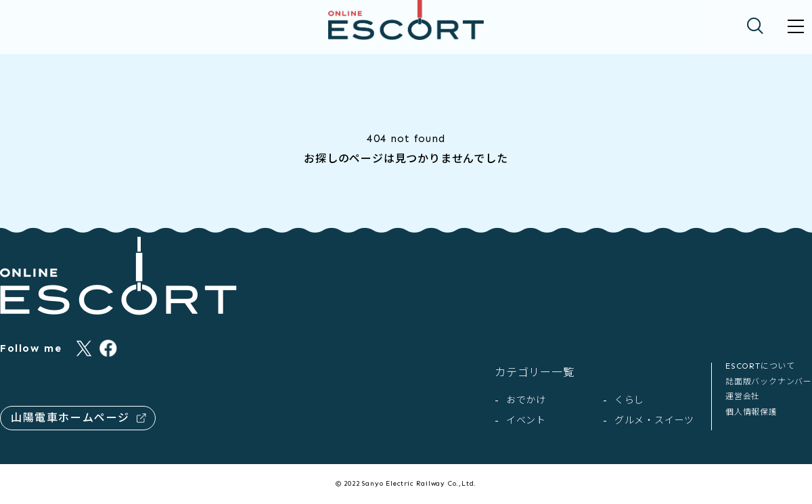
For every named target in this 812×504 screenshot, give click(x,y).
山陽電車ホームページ (78, 418)
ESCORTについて (760, 366)
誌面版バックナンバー (769, 382)
